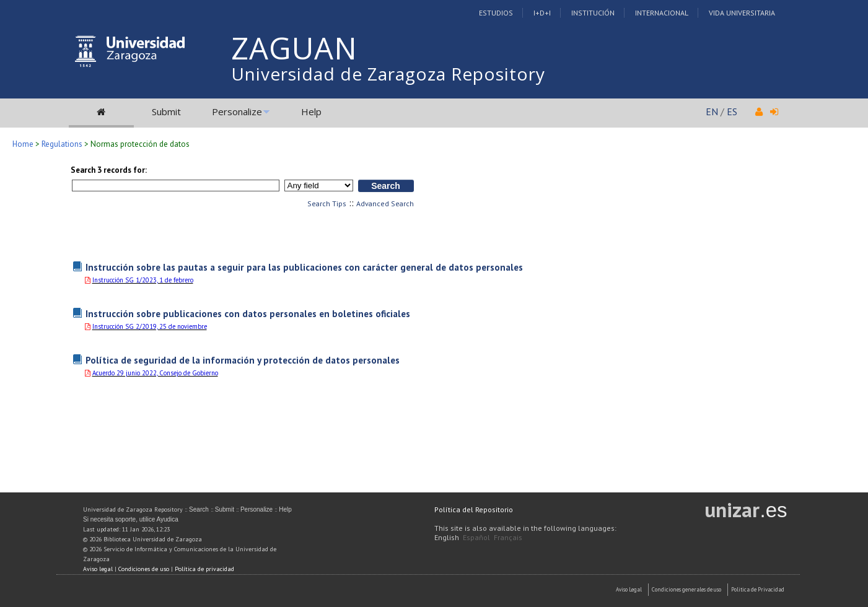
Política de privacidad (204, 569)
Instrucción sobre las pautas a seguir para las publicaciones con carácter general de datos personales (304, 267)
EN (712, 111)
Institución (593, 13)
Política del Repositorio (474, 509)
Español (476, 537)
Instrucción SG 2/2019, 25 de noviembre (150, 326)
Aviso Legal (629, 589)
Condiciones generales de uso (686, 589)
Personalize (237, 111)
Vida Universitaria (742, 13)
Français (508, 537)
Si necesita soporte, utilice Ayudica (131, 519)
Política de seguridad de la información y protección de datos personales (243, 360)
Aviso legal (98, 569)
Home (23, 144)
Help (311, 111)
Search (199, 509)
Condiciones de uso (144, 569)
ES (732, 111)
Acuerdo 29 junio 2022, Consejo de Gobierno (155, 373)
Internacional (662, 13)
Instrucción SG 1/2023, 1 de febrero (143, 280)
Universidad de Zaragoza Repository (388, 74)
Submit (166, 111)
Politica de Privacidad (758, 589)
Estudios (496, 13)
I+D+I (542, 13)
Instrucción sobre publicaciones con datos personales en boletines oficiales (248, 313)
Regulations (62, 144)
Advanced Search (385, 203)
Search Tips (327, 203)
